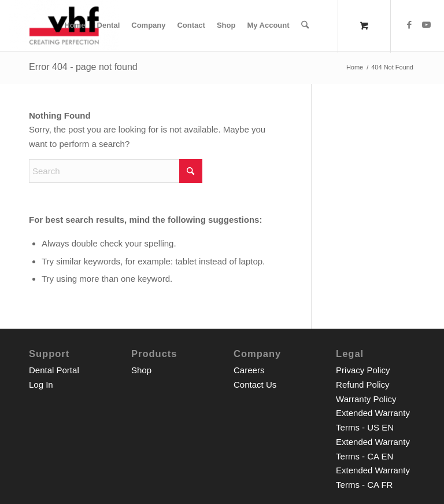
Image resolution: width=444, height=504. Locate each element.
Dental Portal (54, 370)
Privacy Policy (363, 370)
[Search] (305, 25)
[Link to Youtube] (427, 25)
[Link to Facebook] (409, 25)
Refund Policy (363, 385)
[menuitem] (75, 25)
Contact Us (255, 385)
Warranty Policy (366, 399)
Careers (249, 370)
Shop (141, 370)
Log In (41, 385)
